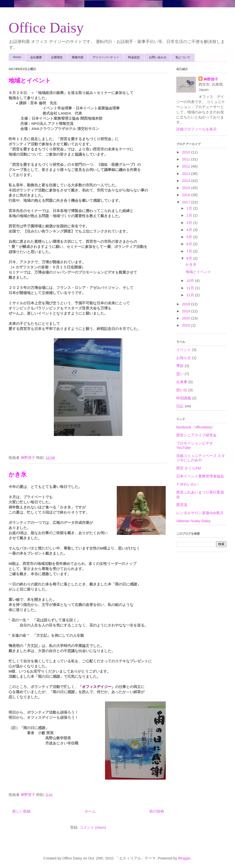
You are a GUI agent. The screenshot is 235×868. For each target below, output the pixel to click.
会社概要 (36, 57)
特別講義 (184, 398)
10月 (191, 281)
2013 (187, 174)
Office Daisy (46, 28)
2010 (187, 152)
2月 (190, 215)
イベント (184, 350)
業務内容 (78, 57)
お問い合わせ (158, 57)
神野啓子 (211, 79)
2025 (187, 325)
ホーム (90, 811)
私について (183, 57)
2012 (187, 166)
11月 (191, 288)
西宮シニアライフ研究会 (196, 435)
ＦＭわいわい (187, 484)
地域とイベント (30, 81)
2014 (187, 181)
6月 (190, 244)
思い (180, 374)
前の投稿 (157, 811)
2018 (187, 304)
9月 (190, 258)
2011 (187, 159)
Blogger (184, 858)
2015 (187, 188)
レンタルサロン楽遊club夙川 (200, 513)
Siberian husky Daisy (193, 521)
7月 (190, 251)
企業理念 (57, 57)
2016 (187, 195)
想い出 (182, 390)
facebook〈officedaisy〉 (196, 427)
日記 (180, 406)
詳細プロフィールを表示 (196, 129)
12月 (191, 295)
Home (17, 57)
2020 (187, 318)
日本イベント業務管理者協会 (200, 476)
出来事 (182, 382)
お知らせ (184, 358)
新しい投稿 (21, 811)
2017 (187, 202)
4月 (190, 230)
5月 (190, 237)
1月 (190, 208)
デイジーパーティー (106, 57)
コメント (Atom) (93, 827)
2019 (187, 311)
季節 (180, 366)
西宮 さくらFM (189, 468)
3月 (190, 223)
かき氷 (18, 475)
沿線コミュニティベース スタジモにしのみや (201, 458)
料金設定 (134, 57)
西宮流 (182, 505)
